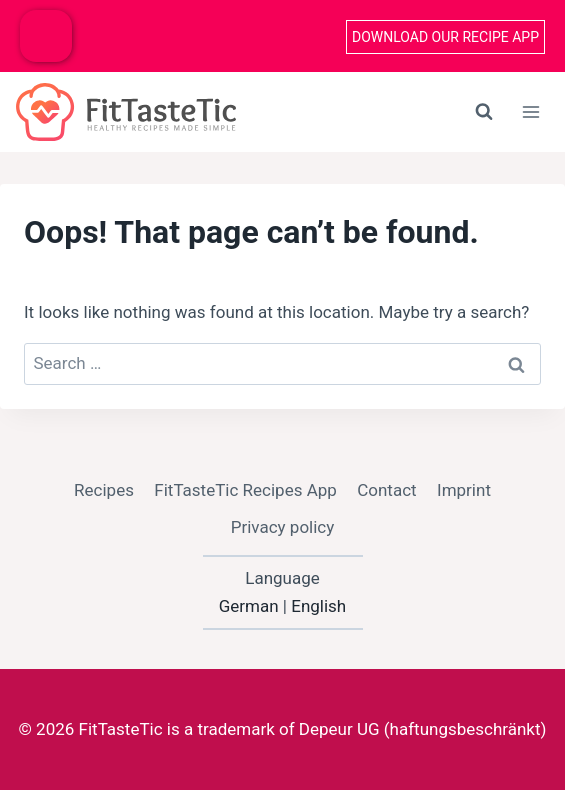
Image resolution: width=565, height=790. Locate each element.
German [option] (249, 606)
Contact (386, 490)
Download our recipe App (445, 37)
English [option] (318, 606)
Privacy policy (283, 527)
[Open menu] (530, 111)
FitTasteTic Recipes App (245, 490)
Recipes (104, 490)
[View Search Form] (484, 112)
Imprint (464, 490)
